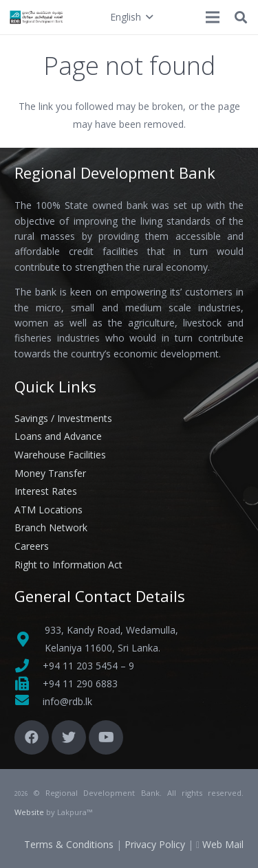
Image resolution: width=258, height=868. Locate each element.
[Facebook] (32, 737)
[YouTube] (106, 737)
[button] (131, 17)
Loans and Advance (58, 436)
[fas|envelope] (29, 702)
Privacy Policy (155, 844)
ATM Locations (49, 510)
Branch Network (51, 527)
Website (29, 812)
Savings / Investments (63, 418)
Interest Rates (46, 491)
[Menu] (213, 17)
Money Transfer (50, 473)
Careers (32, 546)
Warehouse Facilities (60, 455)
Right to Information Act (68, 565)
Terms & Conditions (69, 844)
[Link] (37, 17)
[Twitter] (69, 737)
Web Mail (223, 844)
